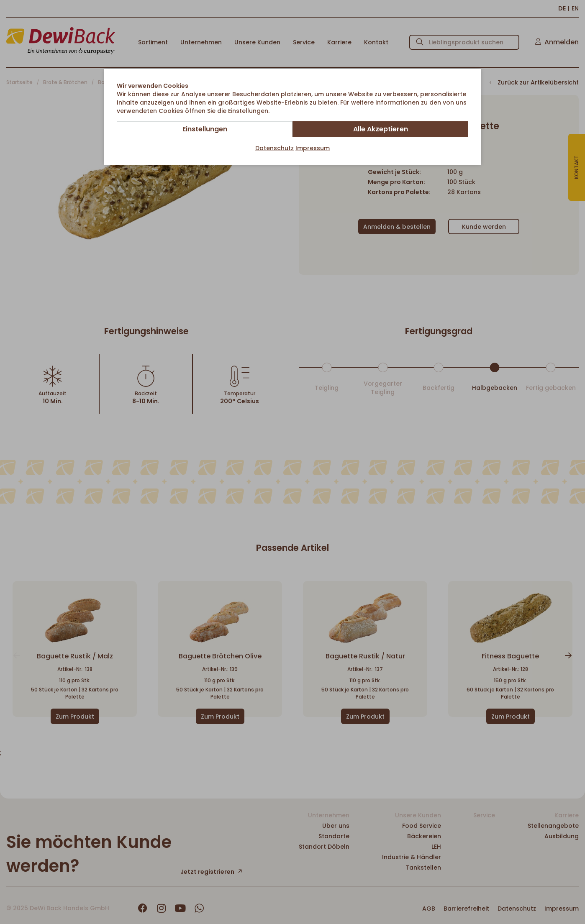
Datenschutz (275, 148)
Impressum (313, 148)
